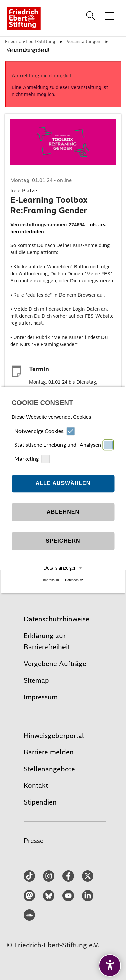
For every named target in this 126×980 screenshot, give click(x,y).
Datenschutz (74, 580)
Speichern (63, 541)
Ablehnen (63, 512)
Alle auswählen (63, 484)
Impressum (51, 580)
